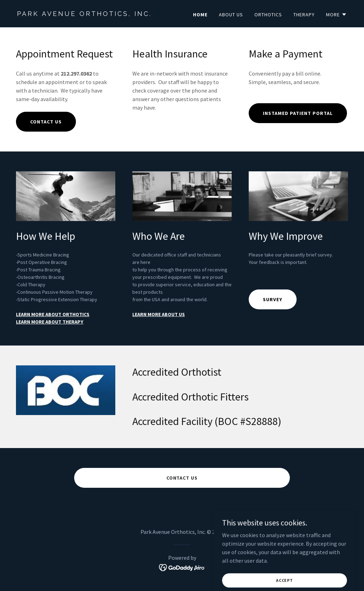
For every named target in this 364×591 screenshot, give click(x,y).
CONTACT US (46, 122)
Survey (273, 299)
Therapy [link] (304, 15)
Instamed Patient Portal (298, 113)
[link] (97, 14)
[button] (337, 15)
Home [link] (200, 15)
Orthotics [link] (268, 15)
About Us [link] (231, 15)
